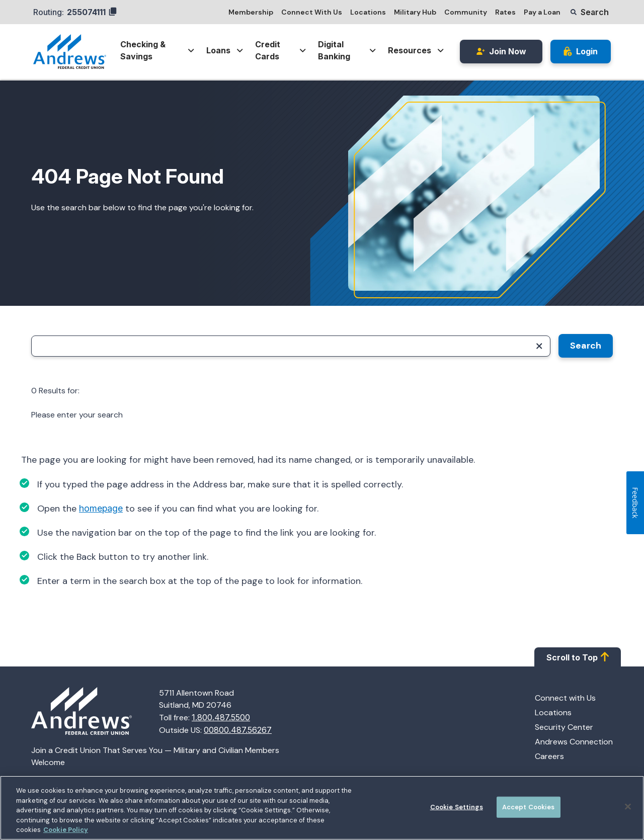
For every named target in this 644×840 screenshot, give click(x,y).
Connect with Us (565, 698)
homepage (101, 508)
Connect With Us (312, 12)
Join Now (501, 51)
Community (466, 12)
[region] (322, 808)
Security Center (564, 727)
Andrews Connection (574, 742)
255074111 (92, 12)
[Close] (628, 807)
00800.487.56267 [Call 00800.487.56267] (238, 730)
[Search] (291, 346)
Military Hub (415, 12)
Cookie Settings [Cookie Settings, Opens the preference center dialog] (457, 807)
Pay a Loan (542, 12)
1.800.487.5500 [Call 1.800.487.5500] (221, 717)
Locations (368, 12)
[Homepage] (95, 712)
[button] (590, 12)
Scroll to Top (578, 657)
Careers (549, 756)
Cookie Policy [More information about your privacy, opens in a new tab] (66, 830)
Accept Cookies (529, 807)
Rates (505, 12)
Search (586, 346)
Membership (251, 12)
